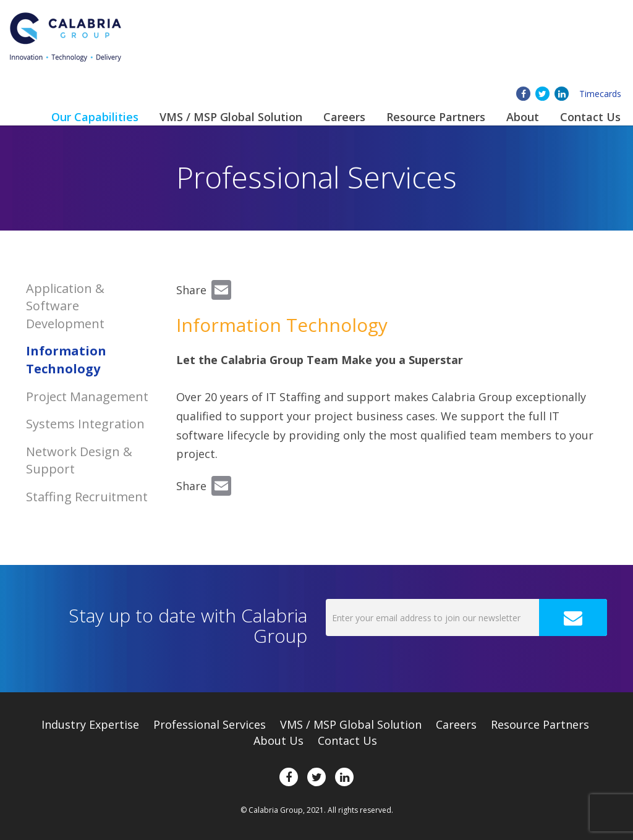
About (523, 117)
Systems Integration (85, 424)
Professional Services (210, 724)
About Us (278, 740)
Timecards (600, 94)
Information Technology (66, 360)
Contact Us (590, 117)
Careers (344, 117)
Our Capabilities (95, 117)
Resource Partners (436, 117)
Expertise (90, 724)
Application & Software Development (65, 306)
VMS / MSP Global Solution (231, 117)
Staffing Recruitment (87, 497)
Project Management (87, 397)
